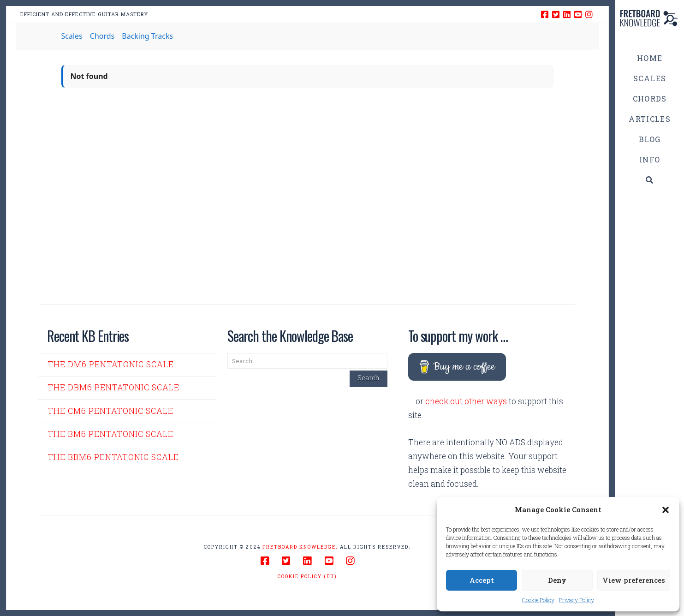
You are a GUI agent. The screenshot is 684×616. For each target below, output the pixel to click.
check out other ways (466, 401)
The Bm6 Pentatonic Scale (110, 434)
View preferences (634, 580)
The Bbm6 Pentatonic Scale (113, 457)
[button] (666, 510)
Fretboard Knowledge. (300, 547)
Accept (482, 580)
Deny (557, 580)
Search (369, 378)
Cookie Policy (538, 600)
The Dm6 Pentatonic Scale (111, 364)
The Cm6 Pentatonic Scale (110, 411)
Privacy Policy (577, 600)
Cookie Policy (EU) (307, 577)
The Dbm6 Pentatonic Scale (113, 387)
